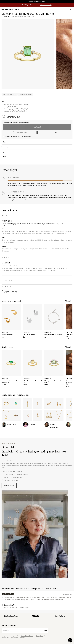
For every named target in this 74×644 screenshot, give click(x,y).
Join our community (46, 5)
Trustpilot (27, 607)
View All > (69, 301)
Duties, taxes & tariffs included (37, 1)
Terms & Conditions (27, 636)
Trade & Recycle (20, 132)
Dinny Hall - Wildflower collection (22, 16)
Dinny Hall (7, 16)
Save (54, 132)
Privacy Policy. (40, 636)
